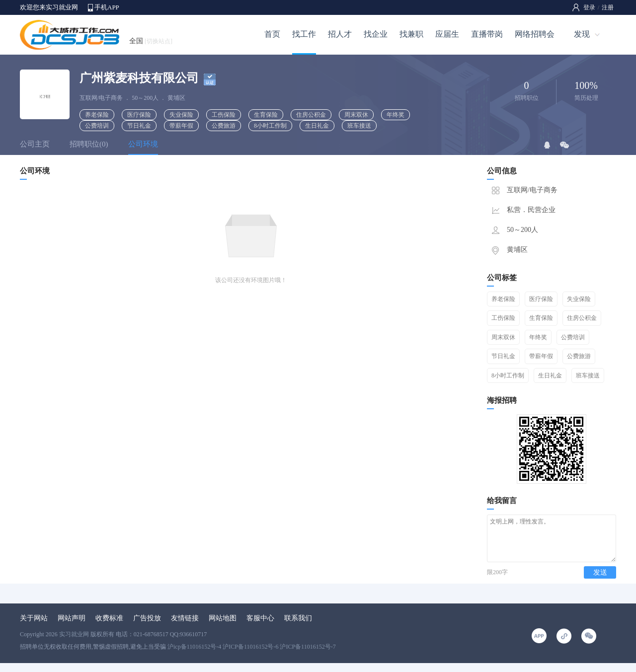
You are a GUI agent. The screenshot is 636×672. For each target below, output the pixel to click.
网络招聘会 (535, 34)
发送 (600, 581)
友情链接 (185, 627)
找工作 (304, 34)
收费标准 (109, 627)
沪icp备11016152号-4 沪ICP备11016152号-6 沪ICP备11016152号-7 (252, 656)
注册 (608, 7)
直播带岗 (487, 34)
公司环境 (143, 144)
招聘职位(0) (89, 144)
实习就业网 (74, 643)
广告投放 (147, 627)
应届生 (447, 34)
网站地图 (223, 627)
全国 (151, 41)
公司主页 (35, 144)
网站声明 (72, 627)
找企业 (376, 34)
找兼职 (411, 34)
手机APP (107, 7)
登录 (589, 7)
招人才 (340, 34)
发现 (582, 34)
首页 (272, 34)
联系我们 (298, 627)
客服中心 (260, 627)
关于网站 (34, 627)
